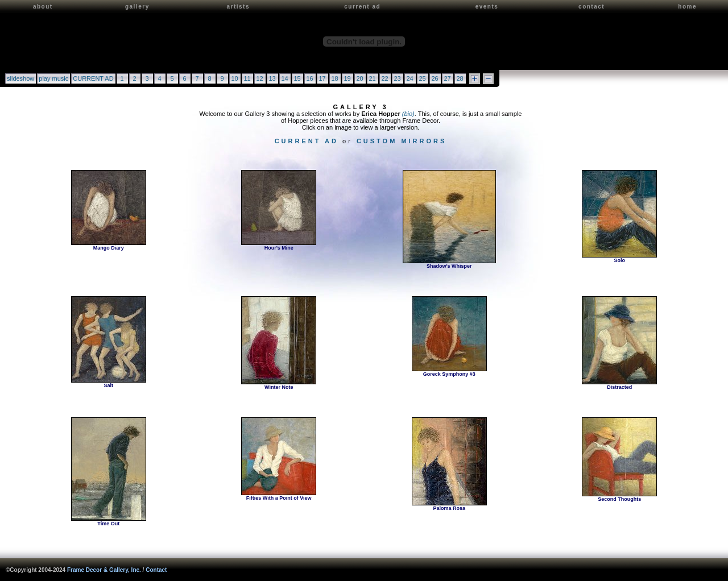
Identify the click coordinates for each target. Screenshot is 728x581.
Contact (156, 570)
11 (247, 78)
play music (53, 78)
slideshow (20, 78)
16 (309, 78)
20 (359, 78)
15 (297, 78)
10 (234, 78)
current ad (362, 7)
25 (422, 78)
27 (447, 78)
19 (347, 78)
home (687, 7)
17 (322, 78)
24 (409, 78)
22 (384, 78)
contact (591, 7)
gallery (137, 7)
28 (460, 78)
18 (334, 78)
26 (435, 78)
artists (238, 7)
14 (284, 78)
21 (372, 78)
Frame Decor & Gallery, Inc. (104, 570)
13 (272, 78)
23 (397, 78)
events (487, 7)
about (43, 7)
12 (259, 78)
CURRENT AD (93, 78)
